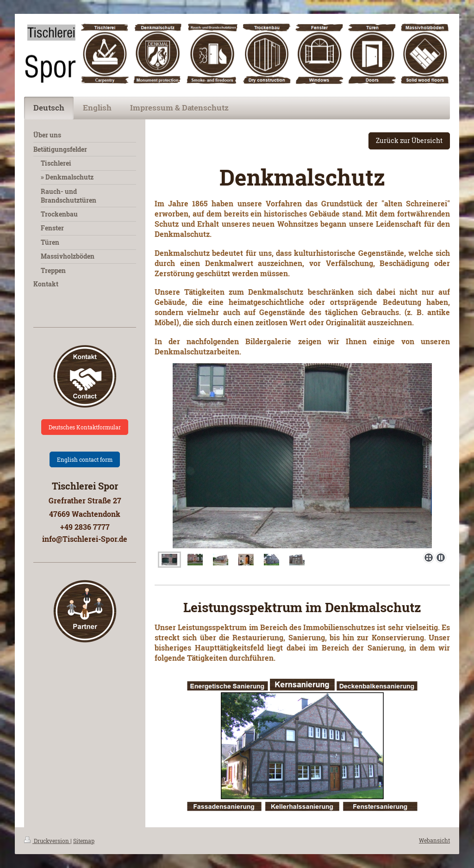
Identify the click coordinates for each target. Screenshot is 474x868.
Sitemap (84, 841)
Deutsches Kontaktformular (85, 427)
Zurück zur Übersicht (409, 140)
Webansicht (434, 840)
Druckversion (47, 841)
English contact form (85, 459)
